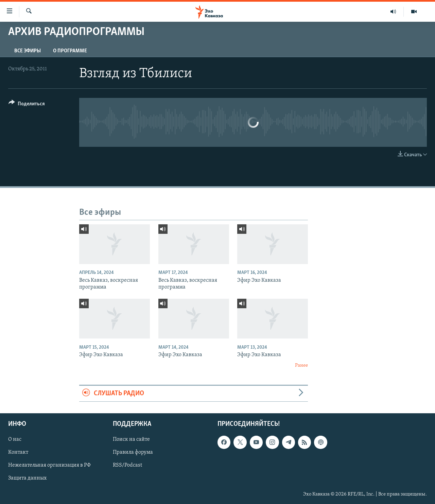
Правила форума (133, 452)
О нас (15, 439)
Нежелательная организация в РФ (49, 465)
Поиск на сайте (131, 439)
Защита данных (27, 478)
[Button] (27, 105)
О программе (70, 51)
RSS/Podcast (127, 465)
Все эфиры (28, 51)
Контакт (18, 452)
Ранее (301, 366)
